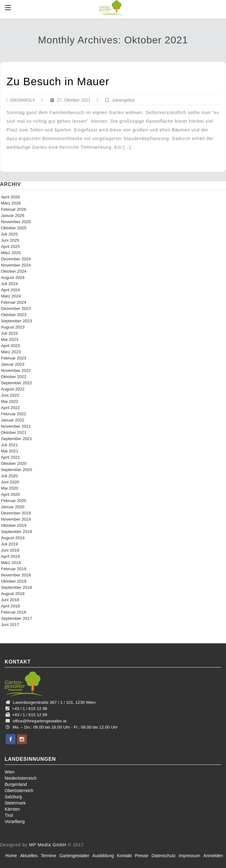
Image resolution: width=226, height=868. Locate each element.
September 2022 (16, 383)
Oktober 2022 (14, 377)
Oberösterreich (19, 791)
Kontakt (124, 856)
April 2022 (10, 408)
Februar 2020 (14, 501)
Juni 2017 (10, 625)
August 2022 (13, 389)
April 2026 (10, 197)
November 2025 (16, 222)
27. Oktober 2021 (70, 100)
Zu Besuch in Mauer (58, 81)
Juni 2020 (10, 482)
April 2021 (10, 457)
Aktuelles (29, 856)
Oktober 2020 (14, 463)
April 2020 (10, 494)
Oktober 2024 (14, 271)
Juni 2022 (10, 395)
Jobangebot (123, 100)
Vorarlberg (15, 822)
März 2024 (11, 296)
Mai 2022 (10, 401)
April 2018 (10, 606)
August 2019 (13, 538)
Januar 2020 (13, 507)
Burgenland (16, 784)
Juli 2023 (9, 333)
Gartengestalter (74, 856)
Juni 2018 (10, 600)
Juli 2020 (9, 476)
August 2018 (13, 594)
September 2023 (16, 321)
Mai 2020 (10, 488)
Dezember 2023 (16, 308)
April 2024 (10, 290)
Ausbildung (103, 856)
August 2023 (13, 327)
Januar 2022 (13, 420)
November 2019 (16, 519)
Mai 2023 (10, 339)
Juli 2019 (9, 544)
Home (11, 856)
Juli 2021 (9, 445)
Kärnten (12, 809)
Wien (10, 772)
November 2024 (16, 265)
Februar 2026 (14, 209)
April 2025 (10, 247)
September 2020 (16, 470)
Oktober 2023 (14, 315)
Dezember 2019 (16, 513)
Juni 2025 (10, 240)
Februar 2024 (14, 302)
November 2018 (16, 575)
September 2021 (16, 439)
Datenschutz (164, 856)
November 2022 (16, 370)
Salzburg (13, 797)
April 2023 (10, 346)
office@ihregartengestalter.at (40, 721)
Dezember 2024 (16, 259)
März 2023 (11, 352)
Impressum (190, 856)
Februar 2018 (14, 612)
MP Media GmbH (48, 845)
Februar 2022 (14, 414)
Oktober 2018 (14, 581)
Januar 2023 (13, 364)
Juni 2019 (10, 550)
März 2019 (11, 563)
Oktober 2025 (14, 228)
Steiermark (15, 803)
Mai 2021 (10, 451)
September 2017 (16, 618)
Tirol (9, 815)
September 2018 (16, 587)
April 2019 (10, 556)
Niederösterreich (21, 778)
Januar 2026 (13, 216)
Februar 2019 (14, 569)
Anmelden (213, 856)
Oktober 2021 (14, 432)
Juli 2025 (9, 234)
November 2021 (16, 426)
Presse (142, 856)
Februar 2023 (14, 358)
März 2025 (11, 253)
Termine (48, 856)
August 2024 (13, 278)
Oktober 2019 (14, 525)
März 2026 (11, 203)
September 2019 (16, 532)
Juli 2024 (9, 284)
